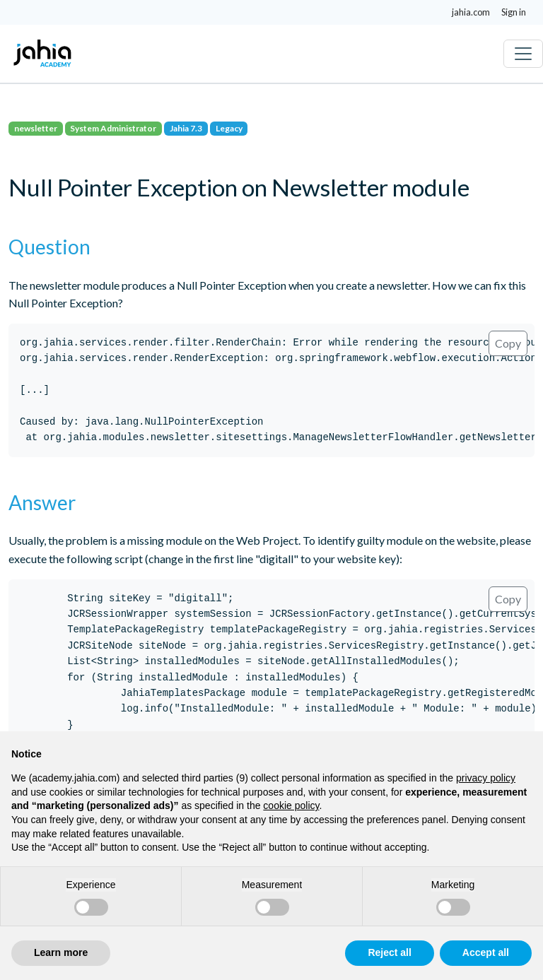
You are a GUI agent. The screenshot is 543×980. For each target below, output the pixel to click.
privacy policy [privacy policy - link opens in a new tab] (486, 778)
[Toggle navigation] (523, 54)
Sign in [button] (514, 12)
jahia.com (471, 12)
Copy (508, 343)
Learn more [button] (61, 952)
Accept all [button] (486, 952)
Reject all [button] (389, 952)
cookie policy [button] (291, 805)
